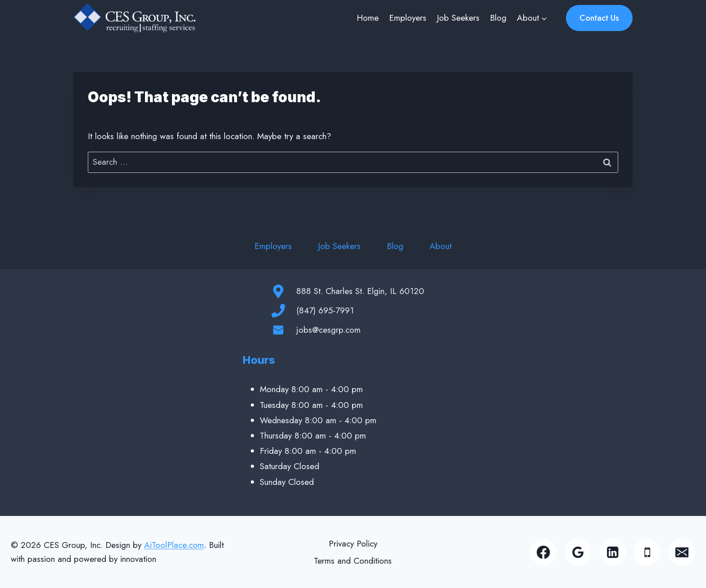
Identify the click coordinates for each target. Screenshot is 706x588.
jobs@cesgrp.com (328, 330)
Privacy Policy (353, 544)
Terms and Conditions (353, 561)
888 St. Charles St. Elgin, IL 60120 (360, 291)
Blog (498, 18)
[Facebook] (544, 552)
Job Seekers (458, 18)
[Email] (682, 552)
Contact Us (599, 18)
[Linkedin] (613, 552)
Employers (408, 18)
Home (368, 18)
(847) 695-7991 (325, 310)
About (441, 246)
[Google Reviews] (578, 552)
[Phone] (647, 552)
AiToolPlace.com (174, 545)
